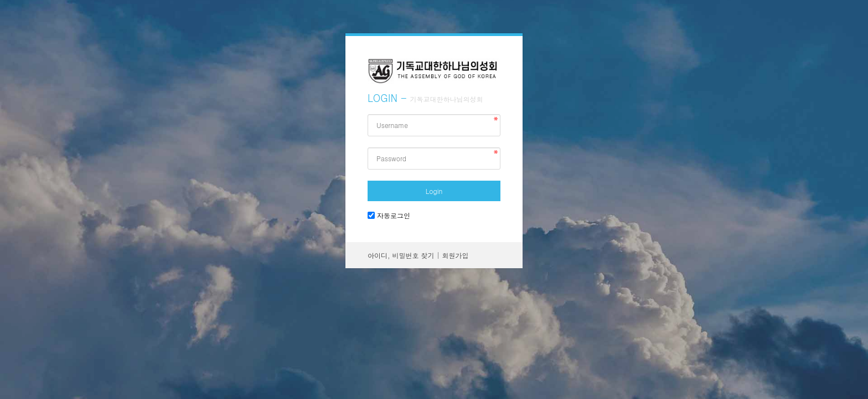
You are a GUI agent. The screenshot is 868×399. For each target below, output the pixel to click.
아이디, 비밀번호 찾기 (401, 255)
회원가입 (456, 255)
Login (434, 191)
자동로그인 (394, 215)
